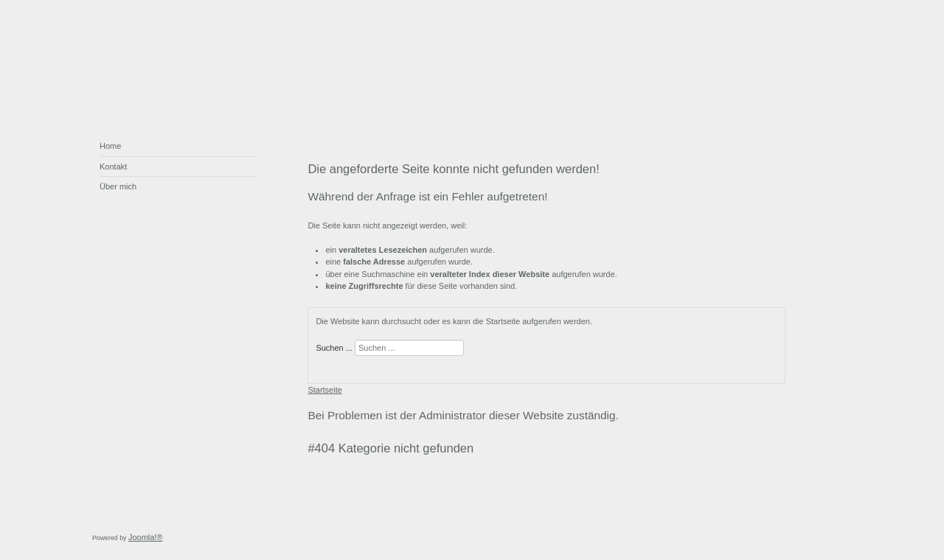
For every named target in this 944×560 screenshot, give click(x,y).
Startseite (324, 390)
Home (110, 146)
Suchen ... (334, 348)
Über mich (118, 186)
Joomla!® (146, 537)
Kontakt (113, 167)
